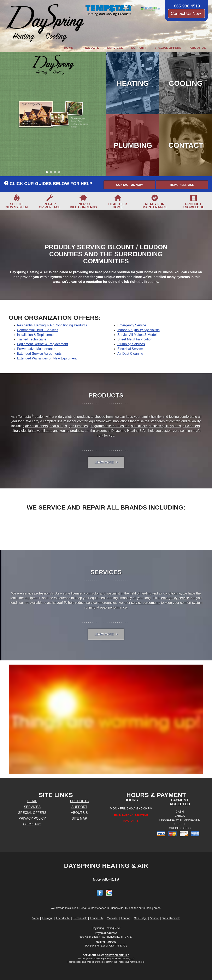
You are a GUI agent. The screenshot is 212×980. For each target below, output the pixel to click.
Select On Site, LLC (117, 955)
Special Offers (168, 48)
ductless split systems (165, 426)
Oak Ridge (140, 918)
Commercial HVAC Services (38, 330)
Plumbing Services (131, 344)
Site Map (79, 818)
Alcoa (35, 918)
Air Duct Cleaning (130, 354)
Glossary (32, 824)
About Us (198, 48)
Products (90, 48)
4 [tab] (60, 173)
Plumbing (133, 145)
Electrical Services (131, 349)
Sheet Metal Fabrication (135, 339)
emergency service (175, 598)
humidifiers (139, 426)
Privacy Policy (32, 818)
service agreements (146, 603)
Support (139, 48)
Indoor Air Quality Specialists (139, 330)
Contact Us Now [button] (186, 13)
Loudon (126, 918)
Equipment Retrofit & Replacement (42, 344)
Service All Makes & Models (138, 335)
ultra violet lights (23, 431)
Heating (133, 83)
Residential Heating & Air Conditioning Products (52, 325)
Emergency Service (132, 325)
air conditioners (37, 426)
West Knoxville (171, 918)
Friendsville (63, 918)
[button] (129, 185)
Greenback (80, 918)
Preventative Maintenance (36, 349)
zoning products (71, 431)
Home (69, 48)
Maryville (112, 918)
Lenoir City (97, 918)
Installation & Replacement (37, 335)
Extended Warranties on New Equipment (47, 358)
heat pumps (58, 426)
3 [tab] (56, 173)
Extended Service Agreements (39, 354)
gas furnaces (78, 426)
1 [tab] (48, 173)
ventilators (45, 431)
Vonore (155, 918)
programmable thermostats (109, 426)
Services (115, 48)
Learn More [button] (106, 462)
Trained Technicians (32, 339)
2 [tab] (52, 173)
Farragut (47, 918)
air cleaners (191, 426)
